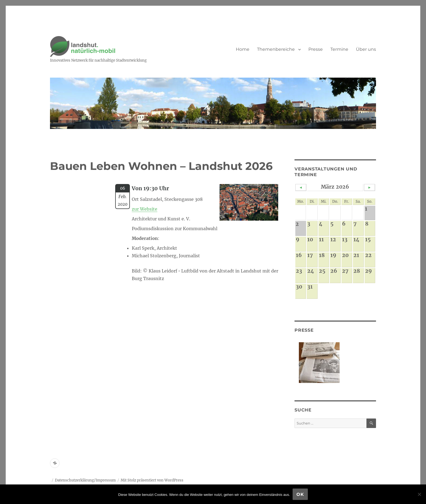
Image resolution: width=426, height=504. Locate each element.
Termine (339, 49)
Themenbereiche (276, 49)
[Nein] (419, 494)
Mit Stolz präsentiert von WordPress (152, 480)
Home (243, 49)
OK (300, 494)
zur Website (145, 209)
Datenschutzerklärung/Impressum (85, 480)
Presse (316, 49)
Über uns (366, 49)
